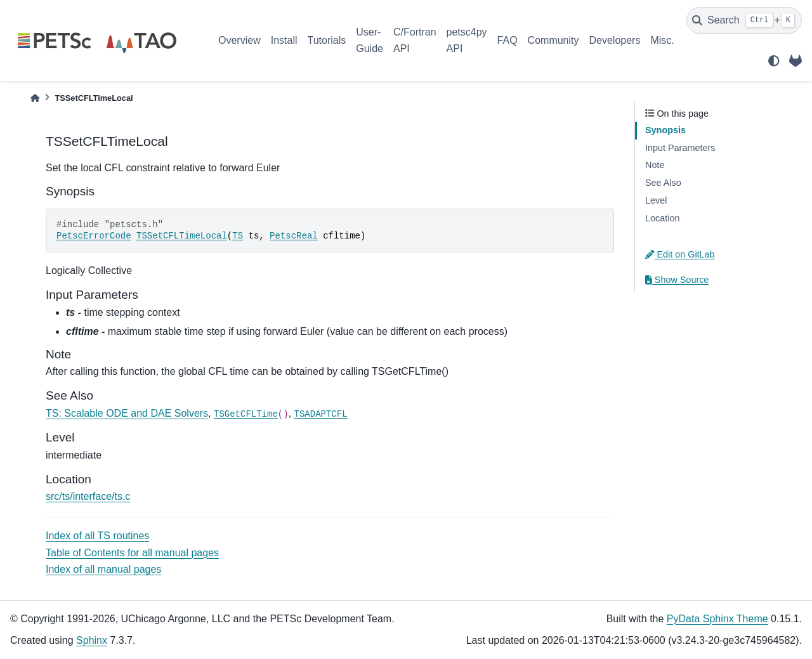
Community (553, 40)
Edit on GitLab (680, 254)
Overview (239, 40)
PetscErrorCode (94, 236)
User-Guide (370, 40)
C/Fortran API (415, 40)
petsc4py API (467, 40)
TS (238, 236)
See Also (663, 183)
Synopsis (665, 130)
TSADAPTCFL (321, 414)
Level (656, 200)
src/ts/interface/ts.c (88, 496)
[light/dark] (774, 61)
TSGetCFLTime (246, 414)
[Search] (744, 20)
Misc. (662, 40)
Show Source (677, 280)
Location (662, 218)
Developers (615, 40)
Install (284, 40)
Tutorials (326, 40)
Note (655, 165)
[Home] (35, 98)
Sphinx (92, 640)
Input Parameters (680, 148)
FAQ (507, 40)
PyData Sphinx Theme (717, 619)
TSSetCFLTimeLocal (182, 236)
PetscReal (294, 236)
